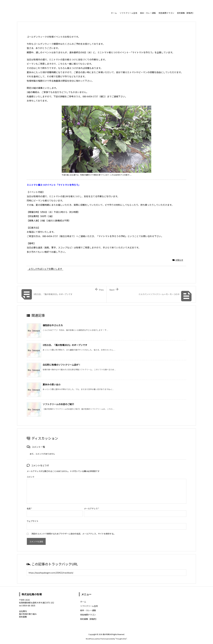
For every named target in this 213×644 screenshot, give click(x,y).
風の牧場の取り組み (28, 613)
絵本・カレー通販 (88, 609)
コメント (31, 477)
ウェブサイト (33, 520)
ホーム (83, 600)
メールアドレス (92, 507)
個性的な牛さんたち (53, 325)
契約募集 (23, 616)
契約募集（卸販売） (89, 618)
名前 (29, 507)
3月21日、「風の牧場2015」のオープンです (65, 345)
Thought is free (121, 638)
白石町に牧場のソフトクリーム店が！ (62, 365)
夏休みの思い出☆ (52, 384)
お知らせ (179, 260)
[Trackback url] (106, 571)
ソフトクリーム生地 (89, 605)
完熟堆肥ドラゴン (88, 614)
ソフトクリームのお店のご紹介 (58, 404)
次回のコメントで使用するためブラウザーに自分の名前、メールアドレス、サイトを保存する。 (73, 533)
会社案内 (23, 610)
